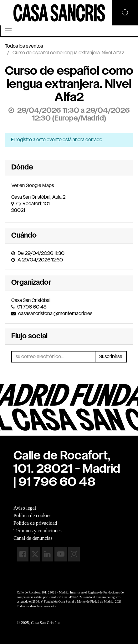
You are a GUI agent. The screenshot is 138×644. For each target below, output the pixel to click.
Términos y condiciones (38, 531)
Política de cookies (32, 515)
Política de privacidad (35, 523)
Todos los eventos (24, 46)
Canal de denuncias (33, 538)
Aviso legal (25, 508)
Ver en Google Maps (33, 186)
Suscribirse (111, 357)
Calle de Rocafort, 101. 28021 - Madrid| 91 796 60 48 (67, 470)
